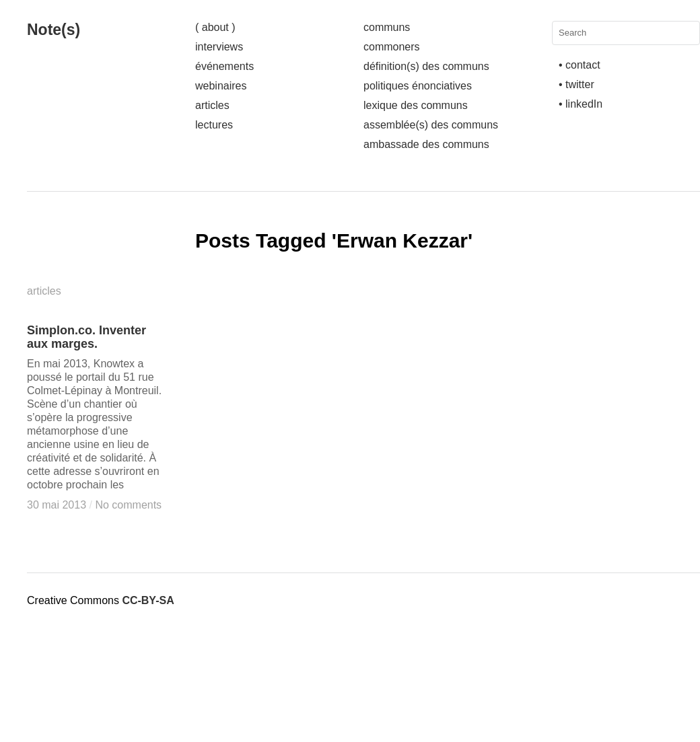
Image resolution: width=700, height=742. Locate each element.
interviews (219, 47)
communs (387, 27)
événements (224, 66)
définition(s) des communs (426, 66)
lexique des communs (416, 105)
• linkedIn (581, 104)
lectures (214, 125)
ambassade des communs (426, 144)
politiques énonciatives (418, 86)
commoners (392, 47)
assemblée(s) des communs (431, 125)
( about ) (215, 27)
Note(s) (54, 30)
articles (212, 105)
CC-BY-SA (148, 600)
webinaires (221, 86)
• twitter (576, 84)
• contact (580, 65)
